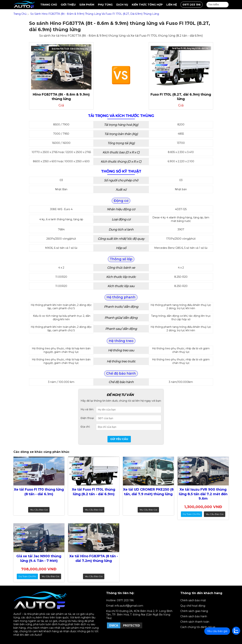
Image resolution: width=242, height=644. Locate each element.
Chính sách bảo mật (193, 600)
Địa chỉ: (85, 427)
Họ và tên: (87, 409)
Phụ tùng (105, 5)
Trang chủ (49, 5)
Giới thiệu (68, 5)
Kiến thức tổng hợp (147, 5)
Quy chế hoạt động (193, 606)
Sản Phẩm (87, 5)
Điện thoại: (87, 418)
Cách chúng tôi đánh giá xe (198, 627)
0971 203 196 (192, 5)
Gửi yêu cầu (119, 439)
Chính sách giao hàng (194, 611)
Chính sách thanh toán (195, 622)
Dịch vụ (122, 5)
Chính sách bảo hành (194, 616)
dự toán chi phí (191, 514)
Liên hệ (172, 5)
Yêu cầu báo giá (39, 510)
